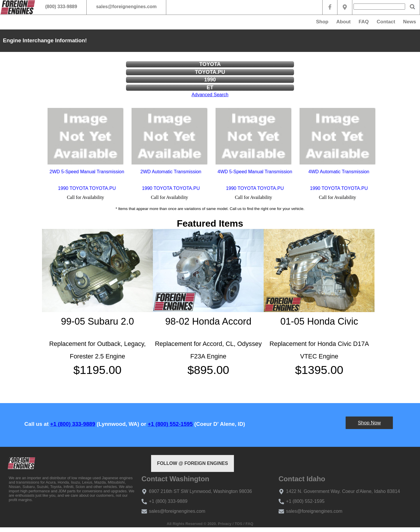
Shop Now (369, 423)
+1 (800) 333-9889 (73, 424)
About (343, 22)
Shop (322, 22)
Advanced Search (210, 95)
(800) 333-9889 (61, 7)
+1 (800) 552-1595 (170, 424)
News (409, 22)
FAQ (364, 22)
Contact (386, 22)
